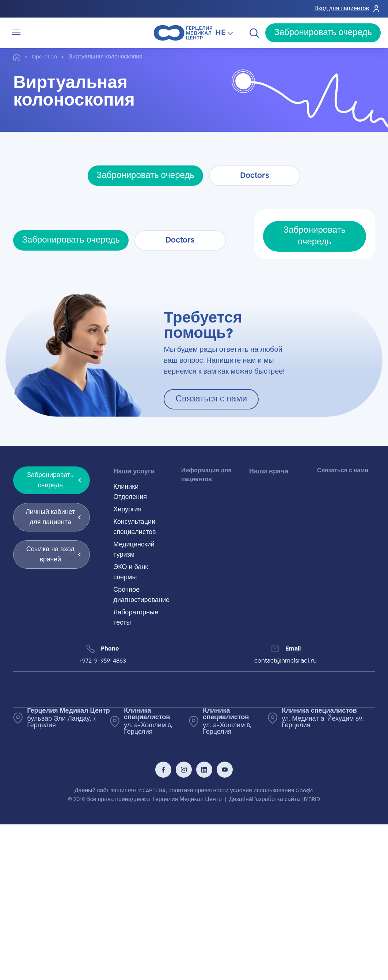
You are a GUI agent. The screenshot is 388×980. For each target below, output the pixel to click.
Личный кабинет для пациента (53, 517)
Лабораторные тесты (136, 618)
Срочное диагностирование (141, 595)
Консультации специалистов (134, 527)
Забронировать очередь (323, 33)
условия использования (262, 791)
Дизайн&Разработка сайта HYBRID (275, 799)
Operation (44, 57)
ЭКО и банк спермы (131, 572)
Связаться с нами (212, 399)
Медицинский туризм (134, 550)
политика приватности (199, 791)
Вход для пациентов (348, 9)
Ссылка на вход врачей (54, 554)
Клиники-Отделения (130, 492)
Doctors (255, 176)
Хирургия (127, 510)
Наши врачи (269, 472)
